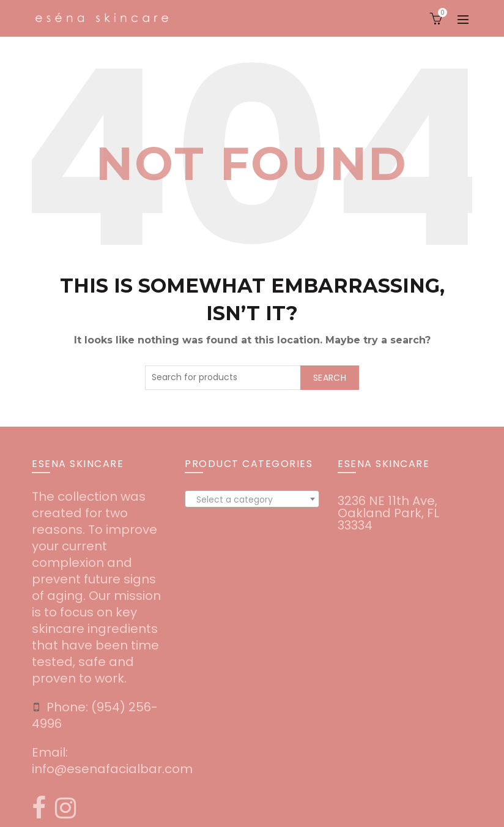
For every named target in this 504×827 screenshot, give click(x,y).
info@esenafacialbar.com (112, 769)
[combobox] (252, 499)
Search (330, 378)
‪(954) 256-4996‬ (95, 715)
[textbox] (252, 500)
